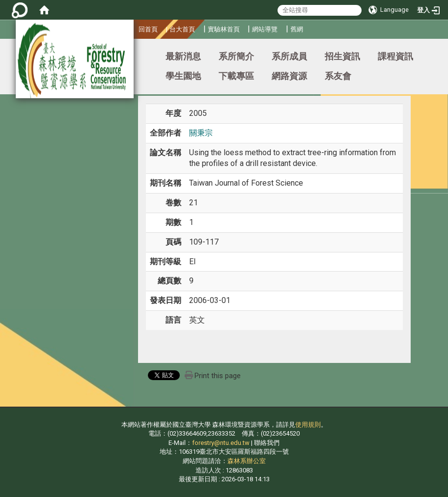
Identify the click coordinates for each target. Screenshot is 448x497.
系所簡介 (236, 56)
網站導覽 (265, 29)
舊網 (297, 29)
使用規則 (308, 425)
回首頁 (148, 29)
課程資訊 (395, 56)
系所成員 (289, 56)
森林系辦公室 (247, 461)
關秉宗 (201, 133)
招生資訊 (342, 56)
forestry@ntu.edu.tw (221, 443)
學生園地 (183, 76)
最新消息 (183, 56)
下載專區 (236, 76)
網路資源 (289, 76)
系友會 (338, 76)
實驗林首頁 (224, 29)
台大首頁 (182, 29)
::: (135, 28)
